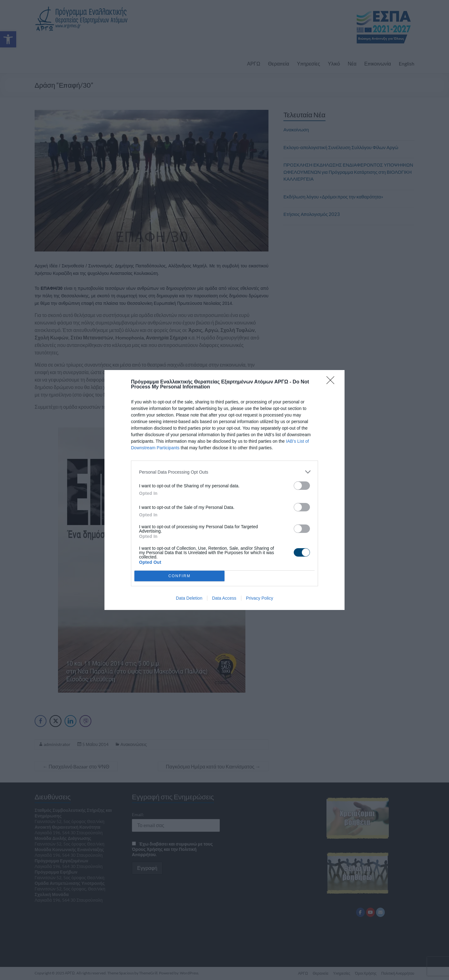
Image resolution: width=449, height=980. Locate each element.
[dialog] (224, 490)
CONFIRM (179, 576)
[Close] (332, 382)
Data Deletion (189, 598)
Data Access (224, 598)
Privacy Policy (260, 598)
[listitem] (224, 472)
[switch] (302, 486)
